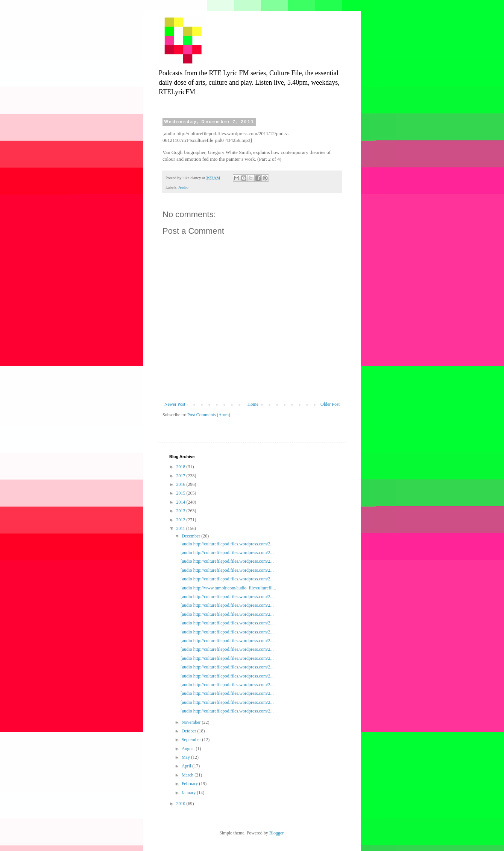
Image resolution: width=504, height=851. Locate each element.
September (192, 740)
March (188, 775)
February (190, 784)
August (189, 749)
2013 (181, 511)
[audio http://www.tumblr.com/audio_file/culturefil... (228, 588)
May (186, 757)
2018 (181, 467)
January (189, 793)
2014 (181, 502)
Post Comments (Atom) (209, 415)
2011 (181, 528)
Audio (183, 187)
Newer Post (175, 404)
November (192, 722)
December (191, 536)
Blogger (276, 833)
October (190, 731)
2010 (181, 804)
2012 (181, 520)
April (187, 766)
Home (253, 404)
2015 (181, 493)
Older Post (330, 404)
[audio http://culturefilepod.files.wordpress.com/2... (227, 544)
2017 (181, 476)
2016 (181, 484)
